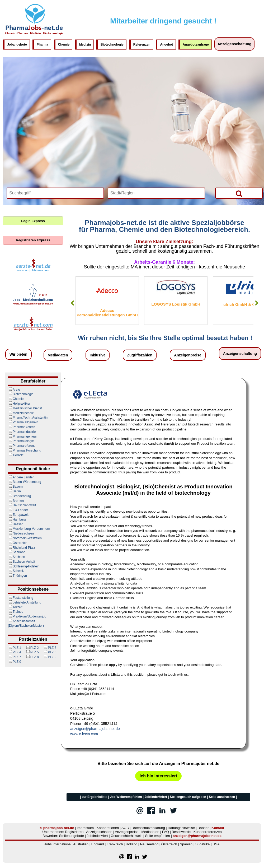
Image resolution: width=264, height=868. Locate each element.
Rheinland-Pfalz (22, 548)
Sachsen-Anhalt (22, 562)
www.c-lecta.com (84, 734)
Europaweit (18, 515)
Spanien (186, 844)
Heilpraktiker (19, 404)
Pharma (43, 45)
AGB (125, 828)
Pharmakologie (21, 441)
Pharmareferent (21, 446)
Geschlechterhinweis (126, 836)
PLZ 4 (15, 652)
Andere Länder (21, 477)
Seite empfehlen (158, 836)
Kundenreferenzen (208, 832)
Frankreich (115, 844)
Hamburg (17, 519)
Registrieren (74, 832)
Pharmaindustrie (22, 432)
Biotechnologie (112, 45)
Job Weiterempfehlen (126, 797)
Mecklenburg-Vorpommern (29, 529)
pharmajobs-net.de (59, 828)
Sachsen (16, 557)
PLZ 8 (32, 657)
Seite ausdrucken (222, 797)
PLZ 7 (15, 657)
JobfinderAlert (97, 836)
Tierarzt (16, 455)
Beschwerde (181, 832)
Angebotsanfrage (196, 45)
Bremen (16, 501)
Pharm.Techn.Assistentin (28, 418)
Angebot (166, 45)
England (98, 844)
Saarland (17, 552)
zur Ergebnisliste (95, 797)
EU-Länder (18, 510)
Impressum (85, 828)
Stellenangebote (72, 836)
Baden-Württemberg (25, 482)
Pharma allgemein (23, 422)
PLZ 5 (32, 652)
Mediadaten (58, 355)
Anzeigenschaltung (234, 44)
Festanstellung (21, 598)
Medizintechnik (21, 413)
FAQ (166, 832)
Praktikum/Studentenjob (27, 616)
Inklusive (98, 355)
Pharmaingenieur (22, 437)
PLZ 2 (32, 648)
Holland (131, 844)
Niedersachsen (21, 533)
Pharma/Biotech (22, 427)
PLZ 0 (15, 662)
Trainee (16, 612)
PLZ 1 (15, 648)
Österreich (18, 543)
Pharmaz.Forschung (25, 450)
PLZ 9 (50, 657)
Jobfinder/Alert (156, 797)
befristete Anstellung (25, 602)
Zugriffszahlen (140, 355)
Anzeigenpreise (188, 355)
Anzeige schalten (99, 832)
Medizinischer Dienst (25, 408)
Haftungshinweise (181, 828)
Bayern (15, 487)
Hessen (16, 524)
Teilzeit (15, 607)
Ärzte (14, 390)
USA (216, 844)
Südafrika (203, 844)
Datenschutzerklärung (148, 828)
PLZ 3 (50, 648)
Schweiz (16, 571)
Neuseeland (149, 844)
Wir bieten (18, 354)
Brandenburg (19, 496)
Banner (203, 828)
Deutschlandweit (22, 505)
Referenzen (142, 45)
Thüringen (17, 576)
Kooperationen (108, 828)
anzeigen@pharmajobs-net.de (95, 729)
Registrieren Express (33, 240)
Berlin (14, 491)
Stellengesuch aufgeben (188, 797)
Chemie (64, 45)
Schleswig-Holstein (24, 566)
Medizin (85, 45)
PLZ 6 (50, 652)
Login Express (33, 221)
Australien (81, 844)
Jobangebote (17, 45)
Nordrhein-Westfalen (25, 538)
